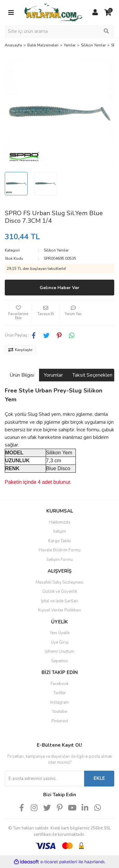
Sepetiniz (60, 661)
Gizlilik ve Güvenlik (60, 592)
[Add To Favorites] (18, 313)
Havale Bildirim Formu (60, 550)
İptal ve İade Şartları (60, 601)
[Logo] (53, 12)
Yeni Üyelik (60, 633)
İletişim (60, 531)
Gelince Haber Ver (60, 288)
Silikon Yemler (56, 250)
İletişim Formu (60, 560)
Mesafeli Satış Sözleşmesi (60, 582)
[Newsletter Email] (44, 779)
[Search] (60, 31)
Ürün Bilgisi (22, 375)
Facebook (60, 684)
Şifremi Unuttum (60, 652)
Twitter (60, 693)
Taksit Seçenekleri (92, 375)
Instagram (60, 702)
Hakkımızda (60, 522)
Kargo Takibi (60, 541)
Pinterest (60, 721)
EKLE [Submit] (99, 778)
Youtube (60, 712)
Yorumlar (53, 375)
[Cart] (108, 13)
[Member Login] (95, 13)
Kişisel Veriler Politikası (60, 610)
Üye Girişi (60, 642)
